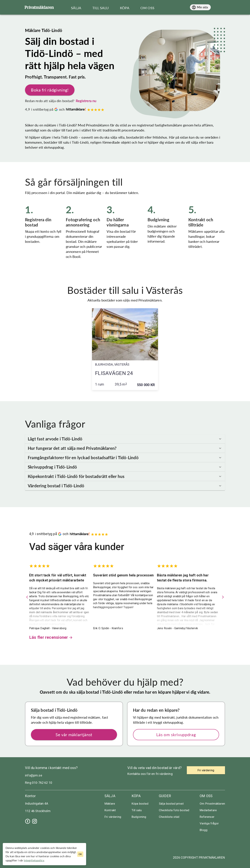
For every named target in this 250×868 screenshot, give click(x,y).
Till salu (137, 810)
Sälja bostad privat (171, 804)
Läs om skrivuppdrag (176, 735)
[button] (125, 439)
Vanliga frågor (209, 823)
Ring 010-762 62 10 (39, 783)
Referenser (207, 817)
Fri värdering (113, 817)
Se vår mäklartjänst (74, 735)
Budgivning (139, 817)
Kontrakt (110, 810)
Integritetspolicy (34, 860)
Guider (165, 796)
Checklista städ (169, 817)
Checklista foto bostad (174, 810)
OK (80, 854)
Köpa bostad (140, 804)
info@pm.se (34, 775)
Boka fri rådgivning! (50, 90)
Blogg (204, 830)
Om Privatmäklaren (212, 804)
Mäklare (110, 804)
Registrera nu (86, 101)
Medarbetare (208, 810)
